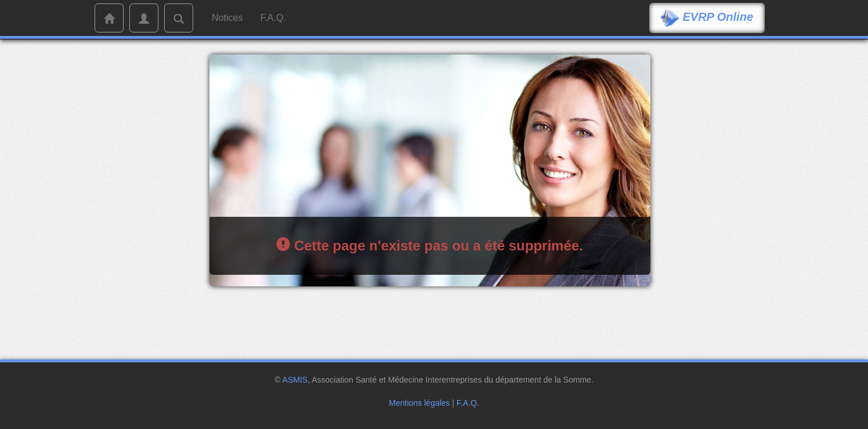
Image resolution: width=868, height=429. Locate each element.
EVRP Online (707, 18)
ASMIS (295, 380)
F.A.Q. (273, 18)
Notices (227, 18)
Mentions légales (419, 403)
